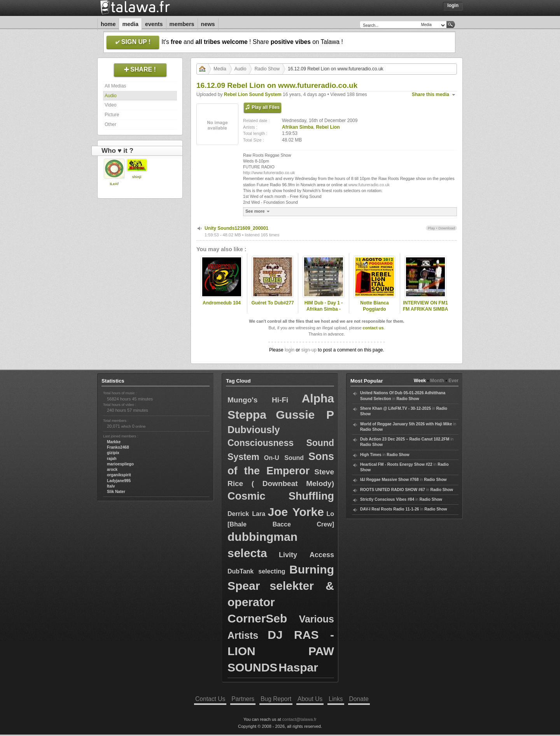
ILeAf (114, 184)
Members (182, 24)
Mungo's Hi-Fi (258, 400)
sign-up (309, 350)
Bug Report (276, 699)
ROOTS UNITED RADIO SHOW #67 (393, 490)
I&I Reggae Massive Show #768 (389, 480)
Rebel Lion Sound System (253, 94)
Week (420, 381)
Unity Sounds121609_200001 (236, 228)
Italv (111, 486)
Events (154, 24)
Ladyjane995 (119, 481)
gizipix (113, 453)
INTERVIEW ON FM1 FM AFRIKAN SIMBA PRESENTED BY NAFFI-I (425, 313)
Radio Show (267, 69)
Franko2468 (118, 447)
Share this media (430, 94)
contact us (373, 328)
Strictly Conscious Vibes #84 (387, 499)
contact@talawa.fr (299, 719)
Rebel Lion (328, 127)
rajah (112, 459)
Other (110, 124)
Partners (243, 699)
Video (110, 105)
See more (258, 211)
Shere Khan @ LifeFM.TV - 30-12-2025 (395, 408)
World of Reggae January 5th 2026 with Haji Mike (406, 424)
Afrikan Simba (298, 127)
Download (447, 228)
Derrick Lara (246, 514)
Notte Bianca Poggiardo (374, 306)
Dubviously (254, 430)
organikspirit (119, 475)
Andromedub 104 (222, 303)
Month (437, 381)
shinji (137, 177)
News (208, 24)
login (290, 350)
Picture (112, 115)
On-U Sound (284, 458)
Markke (114, 442)
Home (108, 24)
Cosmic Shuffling (281, 496)
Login (453, 5)
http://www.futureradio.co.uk (269, 173)
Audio (111, 96)
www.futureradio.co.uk (369, 185)
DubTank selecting (256, 571)
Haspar (298, 667)
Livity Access (306, 555)
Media (130, 24)
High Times (371, 455)
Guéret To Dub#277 (272, 303)
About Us (310, 699)
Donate (359, 699)
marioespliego (120, 464)
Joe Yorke (296, 512)
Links (336, 699)
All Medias (115, 86)
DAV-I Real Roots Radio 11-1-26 (390, 509)
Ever (453, 381)
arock (112, 469)
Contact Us (210, 699)
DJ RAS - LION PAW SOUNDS (281, 651)
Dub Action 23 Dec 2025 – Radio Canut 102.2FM (405, 439)
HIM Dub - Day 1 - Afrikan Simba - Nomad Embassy (324, 309)
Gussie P (305, 415)
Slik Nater (116, 492)
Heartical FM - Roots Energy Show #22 (396, 464)
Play (431, 228)
